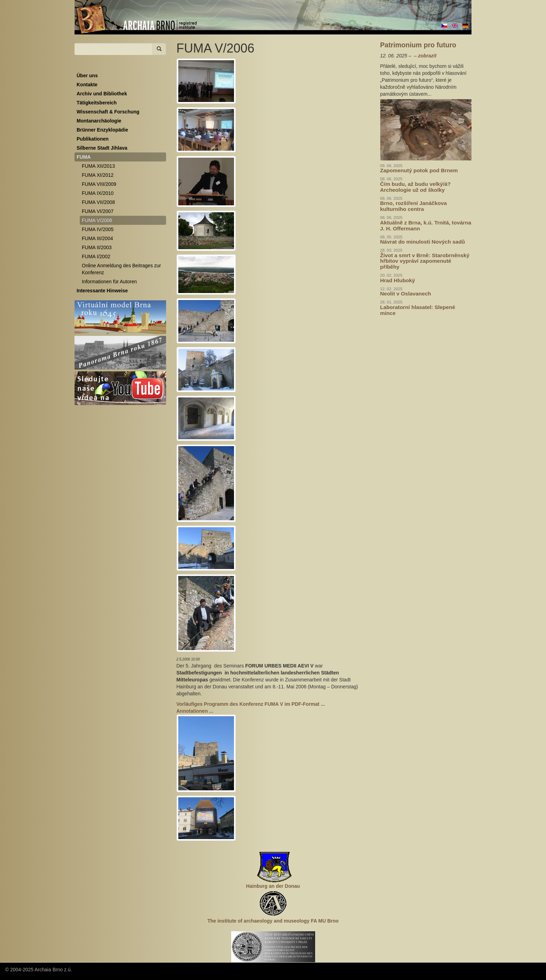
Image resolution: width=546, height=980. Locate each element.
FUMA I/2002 (96, 256)
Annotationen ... (195, 711)
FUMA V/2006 (97, 220)
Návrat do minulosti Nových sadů (423, 242)
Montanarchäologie (99, 121)
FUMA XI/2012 (98, 175)
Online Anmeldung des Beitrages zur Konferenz (121, 269)
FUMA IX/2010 (98, 193)
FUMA (84, 157)
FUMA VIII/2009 (99, 184)
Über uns (87, 76)
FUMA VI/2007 (98, 211)
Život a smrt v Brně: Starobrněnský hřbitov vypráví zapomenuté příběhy (425, 261)
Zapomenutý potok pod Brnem (419, 170)
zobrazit (427, 56)
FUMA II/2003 (97, 247)
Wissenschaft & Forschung (108, 112)
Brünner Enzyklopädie (102, 130)
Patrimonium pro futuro (418, 45)
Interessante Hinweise (102, 291)
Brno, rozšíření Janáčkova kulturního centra (414, 206)
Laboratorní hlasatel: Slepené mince (418, 310)
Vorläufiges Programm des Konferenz (251, 704)
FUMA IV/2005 (98, 229)
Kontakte (87, 85)
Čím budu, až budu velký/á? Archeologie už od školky (416, 187)
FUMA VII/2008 (98, 202)
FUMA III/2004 (97, 238)
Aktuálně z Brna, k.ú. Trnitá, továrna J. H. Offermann (426, 226)
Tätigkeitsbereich (97, 103)
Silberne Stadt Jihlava (102, 148)
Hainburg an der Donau (273, 886)
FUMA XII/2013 (98, 166)
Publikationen (93, 139)
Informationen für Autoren (109, 282)
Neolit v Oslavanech (406, 294)
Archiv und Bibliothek (102, 94)
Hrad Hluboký (398, 280)
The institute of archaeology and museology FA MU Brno (273, 921)
